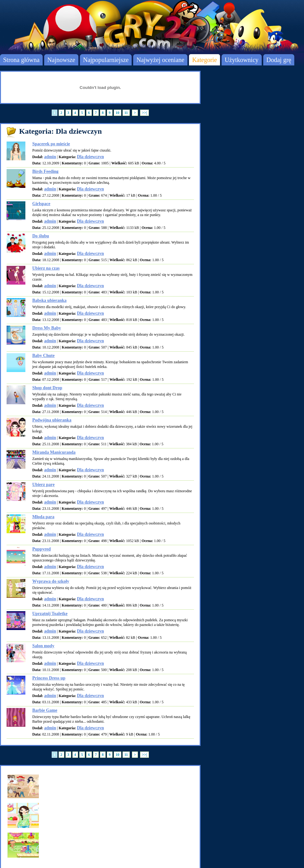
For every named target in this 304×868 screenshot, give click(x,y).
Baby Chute (43, 356)
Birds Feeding (45, 171)
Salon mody (43, 646)
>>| (144, 113)
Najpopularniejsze (106, 60)
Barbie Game (45, 710)
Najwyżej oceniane (160, 60)
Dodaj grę (279, 60)
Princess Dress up (49, 678)
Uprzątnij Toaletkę (50, 614)
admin (50, 157)
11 (126, 113)
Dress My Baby (47, 328)
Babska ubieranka (49, 300)
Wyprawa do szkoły (51, 581)
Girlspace (41, 204)
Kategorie (204, 60)
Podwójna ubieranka (52, 420)
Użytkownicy (242, 60)
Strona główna (21, 60)
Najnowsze (61, 60)
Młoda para (43, 517)
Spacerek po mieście (51, 144)
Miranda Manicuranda (54, 452)
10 (118, 113)
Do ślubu (41, 236)
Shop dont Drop (47, 388)
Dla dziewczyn (91, 157)
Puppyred (42, 549)
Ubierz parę (43, 485)
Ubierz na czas (46, 268)
